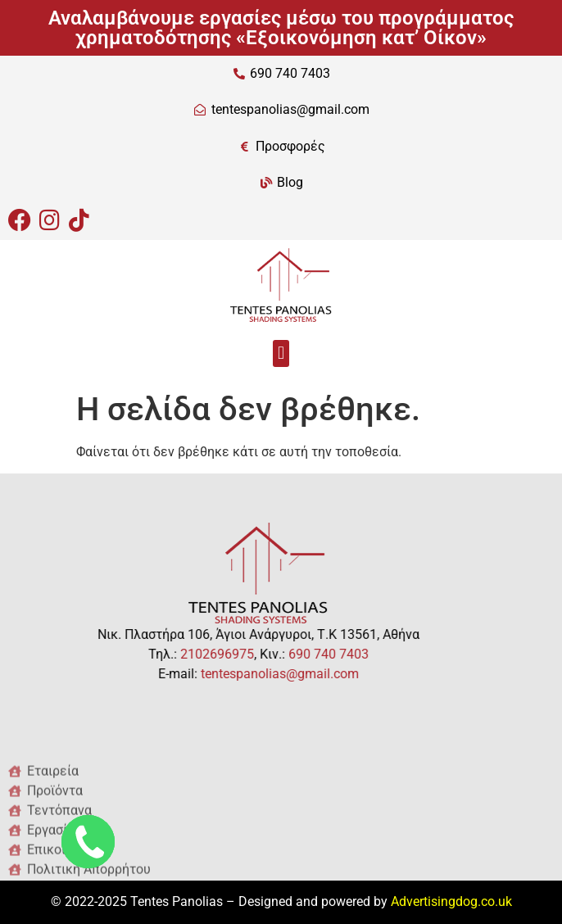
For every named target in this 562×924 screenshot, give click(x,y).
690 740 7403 (292, 654)
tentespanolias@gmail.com (243, 674)
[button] (281, 353)
